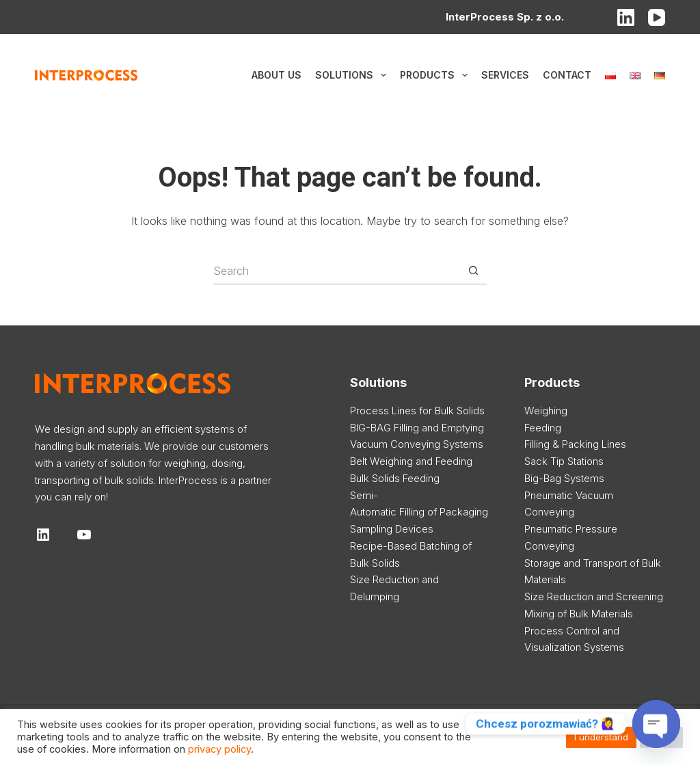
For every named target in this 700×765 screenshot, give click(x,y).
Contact (567, 75)
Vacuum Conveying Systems (417, 444)
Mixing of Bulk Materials (579, 614)
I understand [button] (601, 737)
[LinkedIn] (626, 17)
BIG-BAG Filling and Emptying (417, 428)
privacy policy (219, 749)
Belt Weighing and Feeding (411, 461)
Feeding (543, 428)
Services (505, 75)
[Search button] (473, 271)
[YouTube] (657, 17)
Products (436, 75)
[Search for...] (336, 271)
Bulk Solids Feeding (395, 478)
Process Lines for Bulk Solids (417, 411)
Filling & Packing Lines (575, 444)
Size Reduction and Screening (594, 596)
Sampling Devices (392, 529)
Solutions (353, 75)
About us (277, 75)
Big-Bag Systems (564, 478)
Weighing (546, 411)
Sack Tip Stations (564, 461)
